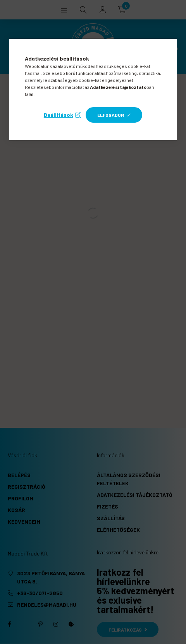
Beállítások (59, 115)
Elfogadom (111, 115)
